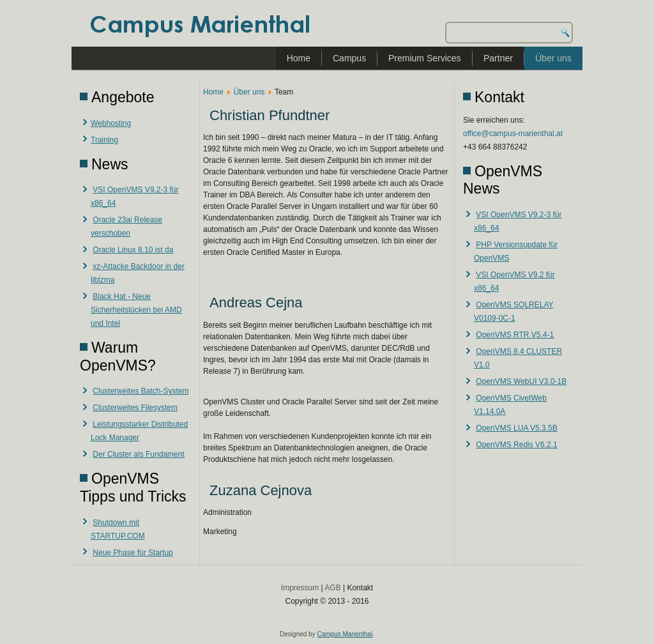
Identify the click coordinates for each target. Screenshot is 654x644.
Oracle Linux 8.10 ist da (133, 250)
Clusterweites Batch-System (141, 391)
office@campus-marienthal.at (513, 134)
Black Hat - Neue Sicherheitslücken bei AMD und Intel (136, 310)
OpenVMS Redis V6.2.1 (516, 445)
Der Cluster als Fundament (138, 454)
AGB (332, 588)
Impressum (300, 588)
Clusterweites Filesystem (135, 408)
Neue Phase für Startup (133, 553)
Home (299, 58)
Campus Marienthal (345, 634)
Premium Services (425, 58)
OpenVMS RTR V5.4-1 (515, 335)
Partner (498, 58)
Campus (349, 58)
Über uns (553, 58)
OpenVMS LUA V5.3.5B (516, 428)
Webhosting (111, 123)
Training (104, 140)
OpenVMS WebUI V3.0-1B (521, 381)
